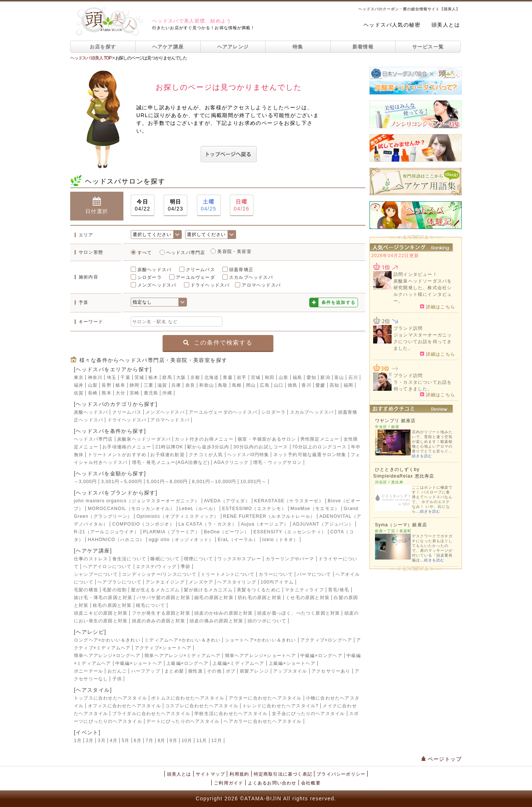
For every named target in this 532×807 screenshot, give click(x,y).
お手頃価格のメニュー (127, 447)
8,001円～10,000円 (214, 482)
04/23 (175, 205)
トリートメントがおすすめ (117, 455)
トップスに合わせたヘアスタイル (110, 698)
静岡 (134, 385)
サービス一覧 (428, 47)
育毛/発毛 (339, 590)
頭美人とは (446, 25)
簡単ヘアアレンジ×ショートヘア (261, 656)
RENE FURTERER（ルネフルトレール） (269, 516)
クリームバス (200, 270)
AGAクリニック (231, 462)
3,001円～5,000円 (122, 482)
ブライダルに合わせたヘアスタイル (151, 714)
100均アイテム (277, 582)
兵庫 (176, 385)
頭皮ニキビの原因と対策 (101, 613)
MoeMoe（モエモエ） (315, 509)
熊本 (106, 393)
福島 (297, 377)
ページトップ (441, 759)
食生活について (129, 559)
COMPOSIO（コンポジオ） (143, 524)
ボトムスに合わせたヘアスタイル (188, 698)
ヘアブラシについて (120, 582)
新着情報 (363, 47)
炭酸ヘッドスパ (154, 270)
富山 (339, 377)
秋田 (270, 377)
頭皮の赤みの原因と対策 (159, 621)
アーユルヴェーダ (195, 277)
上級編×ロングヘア (187, 663)
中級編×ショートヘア (139, 663)
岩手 (242, 377)
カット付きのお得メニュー (204, 439)
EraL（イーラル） (238, 540)
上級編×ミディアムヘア (238, 663)
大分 (120, 393)
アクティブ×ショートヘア (163, 648)
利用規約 (239, 774)
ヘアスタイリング (237, 582)
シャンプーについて (96, 574)
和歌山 (207, 385)
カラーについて (276, 574)
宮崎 (134, 393)
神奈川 (95, 377)
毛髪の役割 (115, 590)
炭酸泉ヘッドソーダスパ (144, 439)
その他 (214, 671)
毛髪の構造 (86, 590)
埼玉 (112, 377)
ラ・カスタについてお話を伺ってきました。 (423, 386)
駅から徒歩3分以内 (208, 447)
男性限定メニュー (320, 439)
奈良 (190, 385)
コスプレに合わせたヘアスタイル (202, 706)
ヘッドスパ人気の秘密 (392, 25)
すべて (145, 253)
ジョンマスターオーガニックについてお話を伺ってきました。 (423, 342)
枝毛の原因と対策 (112, 605)
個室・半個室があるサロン (267, 439)
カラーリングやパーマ (290, 559)
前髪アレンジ (254, 671)
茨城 (139, 377)
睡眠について (165, 559)
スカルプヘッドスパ (251, 277)
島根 (237, 385)
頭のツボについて (267, 621)
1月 (78, 741)
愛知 (311, 377)
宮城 (256, 377)
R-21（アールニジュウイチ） (106, 532)
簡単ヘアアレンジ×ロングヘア (107, 656)
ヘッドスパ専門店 (186, 253)
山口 (279, 385)
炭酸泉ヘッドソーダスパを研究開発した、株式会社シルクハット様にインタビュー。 (423, 291)
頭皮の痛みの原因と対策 (216, 621)
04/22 (143, 205)
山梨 (93, 385)
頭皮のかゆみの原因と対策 (224, 613)
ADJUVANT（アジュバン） (323, 524)
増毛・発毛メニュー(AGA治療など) (171, 462)
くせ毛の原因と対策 (308, 598)
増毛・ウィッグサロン (277, 462)
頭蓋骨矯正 (241, 270)
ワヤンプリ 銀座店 (395, 421)
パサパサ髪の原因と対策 (163, 598)
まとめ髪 (174, 671)
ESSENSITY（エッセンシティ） (290, 532)
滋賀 (162, 385)
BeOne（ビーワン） (227, 532)
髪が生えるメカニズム (156, 590)
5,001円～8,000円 (167, 482)
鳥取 (223, 385)
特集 (298, 47)
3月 (102, 741)
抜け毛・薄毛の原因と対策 (103, 598)
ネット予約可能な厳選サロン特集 (310, 455)
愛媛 (320, 385)
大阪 (181, 377)
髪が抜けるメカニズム (208, 590)
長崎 (93, 393)
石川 (353, 377)
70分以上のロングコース (320, 447)
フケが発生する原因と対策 (161, 613)
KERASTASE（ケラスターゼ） (289, 501)
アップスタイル (290, 671)
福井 (79, 385)
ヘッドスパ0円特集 (248, 455)
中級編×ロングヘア (321, 656)
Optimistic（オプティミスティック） (178, 516)
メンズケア (201, 582)
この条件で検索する (218, 343)
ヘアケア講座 (168, 47)
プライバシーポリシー (341, 774)
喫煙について (199, 559)
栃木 (153, 377)
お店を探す (103, 47)
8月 (162, 741)
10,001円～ (253, 482)
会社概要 (311, 783)
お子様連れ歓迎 (167, 455)
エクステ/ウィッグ (156, 567)
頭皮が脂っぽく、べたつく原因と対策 (299, 613)
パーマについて (314, 574)
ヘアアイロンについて (108, 567)
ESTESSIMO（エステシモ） (254, 509)
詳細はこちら (438, 307)
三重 (149, 385)
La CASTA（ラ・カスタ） (208, 524)
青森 (228, 377)
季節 (185, 567)
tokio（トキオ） (280, 540)
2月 (90, 741)
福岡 (348, 385)
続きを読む (422, 456)
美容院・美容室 (234, 252)
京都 (195, 377)
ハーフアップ (146, 671)
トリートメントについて (228, 574)
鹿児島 (151, 393)
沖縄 (167, 393)
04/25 (209, 205)
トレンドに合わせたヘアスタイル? (280, 706)
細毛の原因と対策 (214, 598)
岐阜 (120, 385)
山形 (283, 377)
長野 (106, 385)
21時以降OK (169, 447)
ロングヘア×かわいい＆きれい (107, 640)
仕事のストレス (91, 559)
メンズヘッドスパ (157, 285)
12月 (217, 741)
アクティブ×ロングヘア (326, 640)
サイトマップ (210, 774)
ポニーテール (88, 671)
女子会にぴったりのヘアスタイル (308, 714)
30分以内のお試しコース (261, 447)
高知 (334, 385)
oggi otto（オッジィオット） (181, 540)
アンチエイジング (165, 582)
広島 (265, 385)
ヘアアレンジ (233, 47)
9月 (173, 741)
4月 (114, 741)
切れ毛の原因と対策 (260, 598)
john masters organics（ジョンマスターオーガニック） (137, 501)
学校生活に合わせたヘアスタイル (231, 714)
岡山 (251, 385)
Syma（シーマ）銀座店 (401, 525)
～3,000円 (85, 482)
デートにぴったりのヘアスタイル (183, 721)
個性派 (195, 671)
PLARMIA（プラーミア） (171, 532)
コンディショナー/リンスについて (159, 574)
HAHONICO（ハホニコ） (116, 540)
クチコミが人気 (206, 455)
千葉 (125, 377)
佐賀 (79, 393)
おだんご (117, 671)
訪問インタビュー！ (415, 274)
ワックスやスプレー (239, 559)
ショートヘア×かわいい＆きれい (261, 640)
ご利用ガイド (229, 783)
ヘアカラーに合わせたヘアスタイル (262, 721)
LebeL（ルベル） (199, 509)
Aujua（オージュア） (265, 524)
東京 (79, 377)
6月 (138, 741)
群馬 (167, 377)
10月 (187, 741)
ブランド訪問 (408, 328)
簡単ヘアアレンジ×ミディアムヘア (183, 656)
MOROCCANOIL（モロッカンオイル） (132, 509)
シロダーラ (150, 277)
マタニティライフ (304, 590)
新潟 (325, 377)
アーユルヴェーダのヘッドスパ (223, 412)
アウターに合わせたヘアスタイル (265, 698)
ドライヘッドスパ (210, 285)
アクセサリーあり (331, 671)
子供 (117, 679)
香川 (306, 385)
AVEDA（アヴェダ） (227, 501)
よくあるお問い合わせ (272, 783)
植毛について (151, 605)
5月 (126, 741)
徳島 (293, 385)
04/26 (242, 205)
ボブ (231, 671)
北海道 (212, 377)
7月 (149, 741)
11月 (202, 741)
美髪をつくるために (259, 590)
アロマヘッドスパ (261, 285)
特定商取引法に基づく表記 (283, 774)
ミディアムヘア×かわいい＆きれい (183, 640)
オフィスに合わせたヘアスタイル (125, 706)
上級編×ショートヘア (292, 663)
